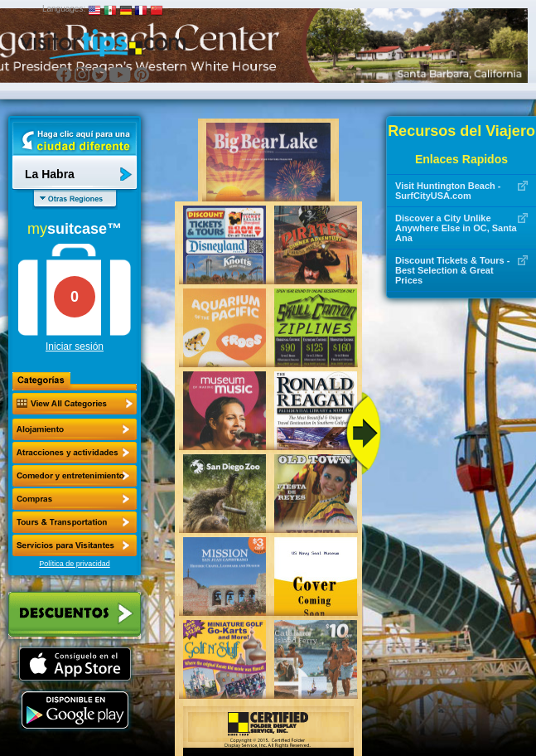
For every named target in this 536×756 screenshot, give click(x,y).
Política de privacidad (75, 564)
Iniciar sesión (75, 346)
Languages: (64, 9)
